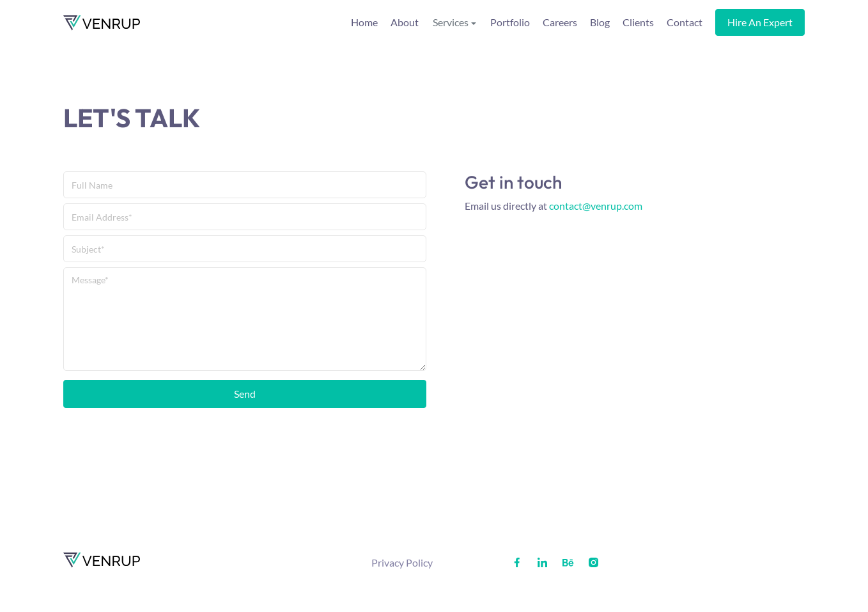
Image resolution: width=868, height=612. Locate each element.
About (405, 22)
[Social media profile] (517, 562)
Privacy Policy (402, 562)
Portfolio (510, 22)
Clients (638, 22)
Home (364, 22)
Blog (600, 22)
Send (245, 394)
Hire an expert (760, 22)
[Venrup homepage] (102, 22)
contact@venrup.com (596, 206)
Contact (685, 22)
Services (451, 22)
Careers (560, 22)
